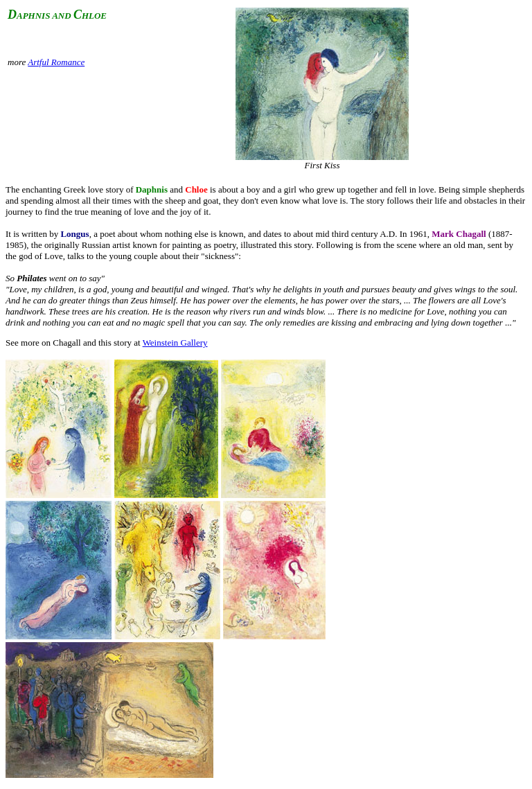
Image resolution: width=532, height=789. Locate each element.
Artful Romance (56, 62)
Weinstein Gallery (175, 343)
